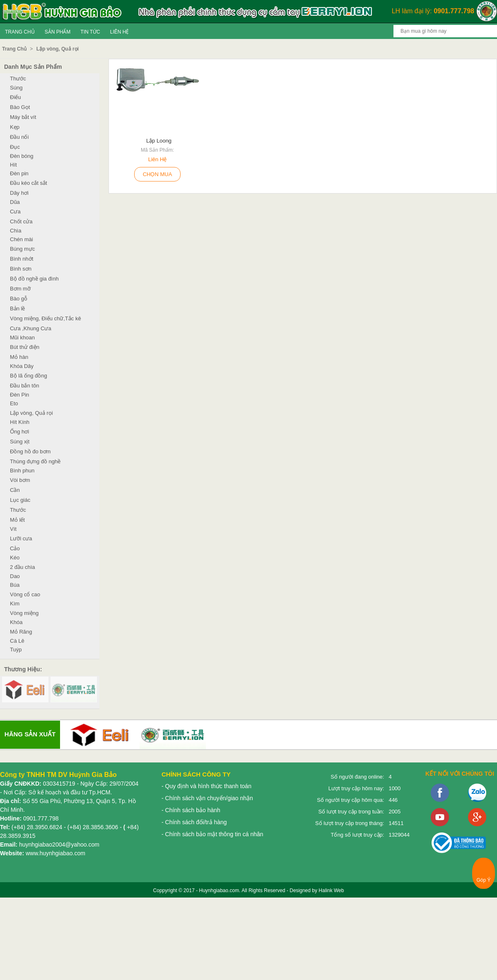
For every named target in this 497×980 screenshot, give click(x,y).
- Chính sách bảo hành (191, 810)
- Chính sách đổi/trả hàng (194, 822)
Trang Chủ (20, 32)
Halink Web (331, 890)
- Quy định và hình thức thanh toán (206, 786)
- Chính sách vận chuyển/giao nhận (207, 798)
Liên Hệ (120, 32)
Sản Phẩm (58, 32)
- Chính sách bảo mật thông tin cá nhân (212, 834)
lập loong (159, 141)
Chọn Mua (158, 174)
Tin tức (90, 32)
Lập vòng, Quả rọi (58, 49)
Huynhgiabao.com (219, 890)
